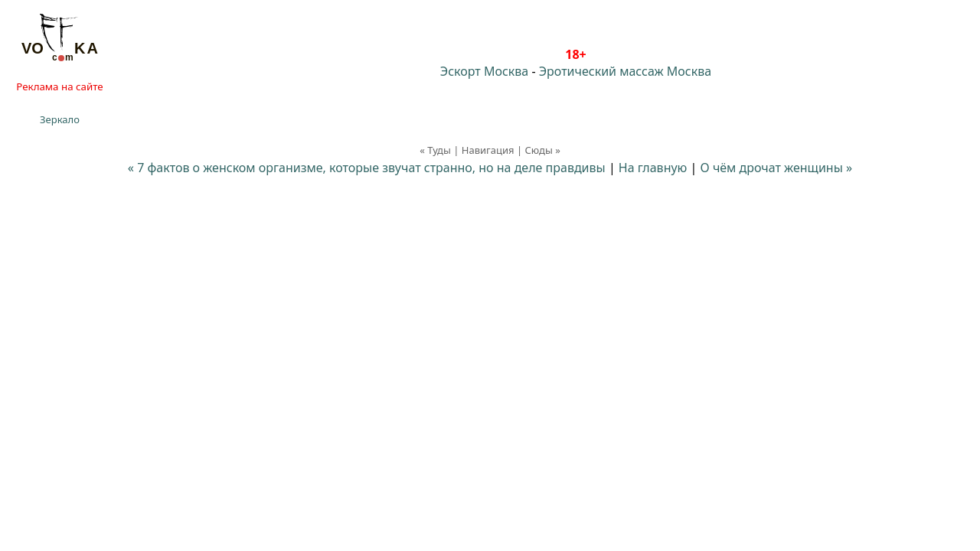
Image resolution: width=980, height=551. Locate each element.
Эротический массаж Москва (625, 71)
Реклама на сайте (59, 86)
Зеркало (60, 119)
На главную (653, 168)
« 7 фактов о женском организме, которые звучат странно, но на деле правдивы (367, 168)
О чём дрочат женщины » (777, 168)
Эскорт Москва (484, 71)
